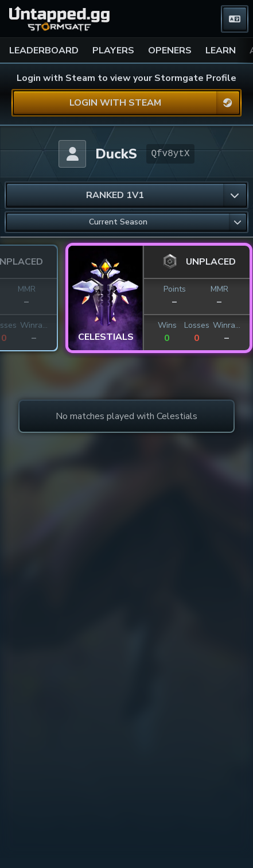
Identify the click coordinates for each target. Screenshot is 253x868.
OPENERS (170, 51)
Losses (118, 325)
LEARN (221, 51)
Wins (88, 325)
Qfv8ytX (170, 154)
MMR (140, 289)
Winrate (147, 325)
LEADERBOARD (44, 51)
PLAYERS (113, 51)
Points (96, 289)
